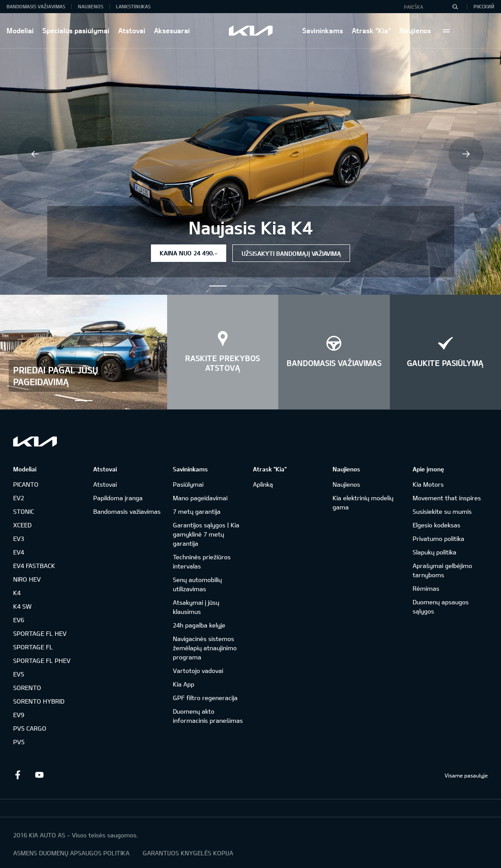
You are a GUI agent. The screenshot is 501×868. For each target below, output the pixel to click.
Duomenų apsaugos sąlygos (441, 607)
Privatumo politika (438, 539)
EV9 (19, 715)
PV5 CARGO (30, 728)
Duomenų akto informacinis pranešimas (208, 716)
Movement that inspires (447, 498)
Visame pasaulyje (466, 775)
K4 (17, 593)
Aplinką (263, 484)
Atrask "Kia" (371, 30)
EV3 (19, 539)
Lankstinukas (133, 6)
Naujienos (415, 30)
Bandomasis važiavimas (36, 6)
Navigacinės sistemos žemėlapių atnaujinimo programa (205, 648)
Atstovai (132, 30)
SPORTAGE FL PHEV (42, 661)
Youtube (39, 775)
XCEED (22, 525)
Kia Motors (428, 484)
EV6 (19, 620)
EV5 (19, 674)
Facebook (18, 775)
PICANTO (26, 484)
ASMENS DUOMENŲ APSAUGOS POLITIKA (71, 853)
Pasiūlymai (188, 484)
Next (466, 154)
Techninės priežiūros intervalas (202, 561)
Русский (484, 6)
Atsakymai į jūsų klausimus (196, 607)
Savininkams (323, 30)
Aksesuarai (172, 30)
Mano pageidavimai (200, 498)
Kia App (184, 684)
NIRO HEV (27, 579)
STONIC (24, 511)
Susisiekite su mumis (442, 511)
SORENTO (27, 688)
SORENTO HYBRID (39, 701)
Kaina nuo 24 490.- (189, 253)
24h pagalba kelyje (199, 625)
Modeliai (20, 30)
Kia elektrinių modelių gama (363, 502)
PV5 (19, 742)
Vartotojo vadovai (198, 671)
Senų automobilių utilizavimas (197, 584)
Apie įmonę (428, 469)
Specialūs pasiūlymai (76, 30)
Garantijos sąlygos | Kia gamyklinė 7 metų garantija (206, 534)
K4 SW (22, 606)
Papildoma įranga (118, 498)
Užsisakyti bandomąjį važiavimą (291, 253)
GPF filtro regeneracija (205, 698)
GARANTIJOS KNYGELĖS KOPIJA (188, 853)
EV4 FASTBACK (34, 566)
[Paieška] (455, 7)
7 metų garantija (197, 511)
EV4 (19, 552)
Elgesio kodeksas (436, 525)
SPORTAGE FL (33, 647)
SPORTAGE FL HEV (40, 633)
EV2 (19, 498)
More (446, 31)
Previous (35, 154)
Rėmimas (426, 588)
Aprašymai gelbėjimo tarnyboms (442, 570)
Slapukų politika (434, 552)
